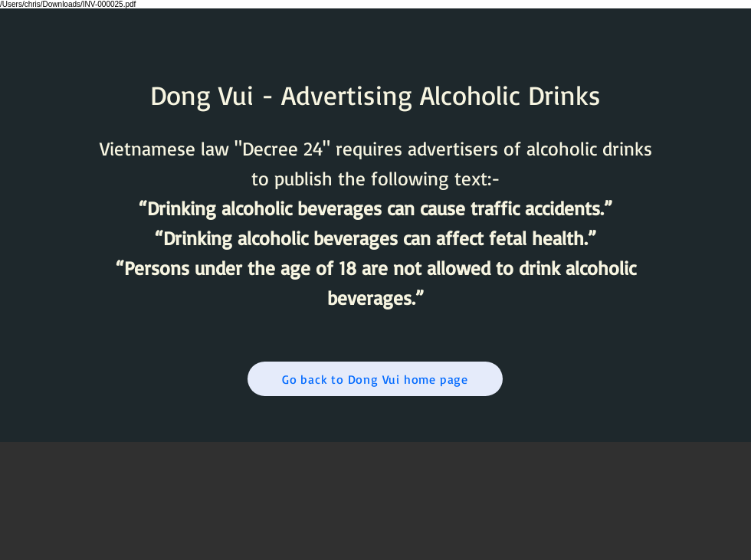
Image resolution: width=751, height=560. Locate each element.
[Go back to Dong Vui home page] (375, 379)
